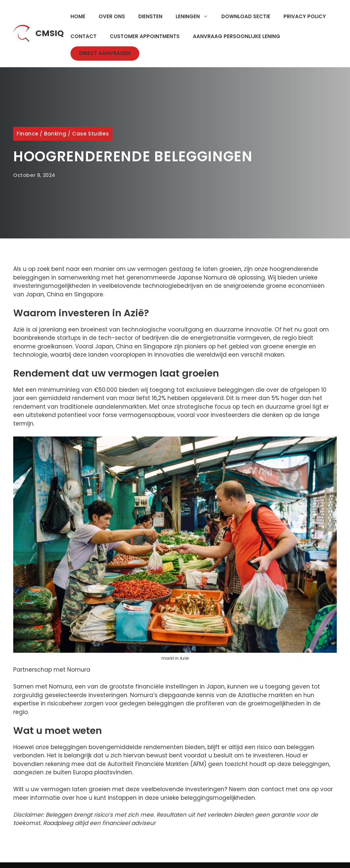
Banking (55, 134)
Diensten (150, 16)
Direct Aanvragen (105, 53)
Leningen (195, 17)
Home (78, 16)
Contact (84, 36)
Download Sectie (246, 16)
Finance (27, 134)
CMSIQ (50, 33)
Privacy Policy (305, 16)
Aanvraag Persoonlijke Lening (237, 36)
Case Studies (90, 134)
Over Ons (112, 16)
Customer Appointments (145, 36)
